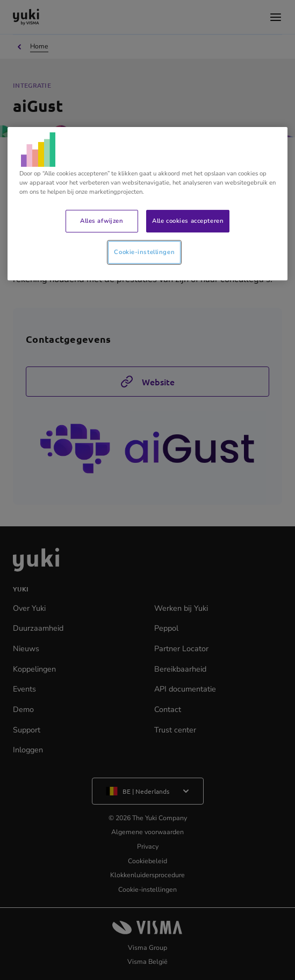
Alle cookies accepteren (188, 221)
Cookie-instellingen (144, 252)
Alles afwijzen (102, 221)
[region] (148, 204)
